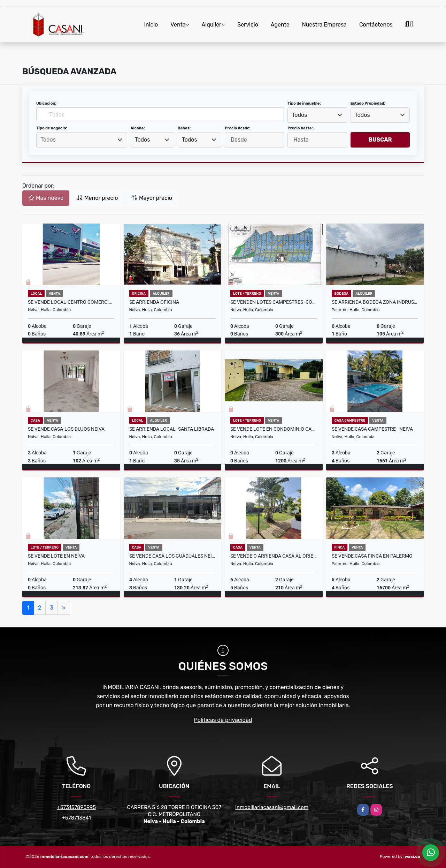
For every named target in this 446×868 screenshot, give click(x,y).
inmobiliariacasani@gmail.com (272, 807)
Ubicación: (46, 103)
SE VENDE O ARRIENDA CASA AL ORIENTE (274, 556)
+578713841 (76, 818)
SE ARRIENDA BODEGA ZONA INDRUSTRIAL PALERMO (375, 302)
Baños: (184, 128)
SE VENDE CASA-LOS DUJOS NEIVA (66, 429)
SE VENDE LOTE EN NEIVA (56, 556)
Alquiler (212, 25)
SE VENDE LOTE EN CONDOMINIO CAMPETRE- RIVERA (274, 429)
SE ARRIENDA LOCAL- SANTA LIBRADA (172, 429)
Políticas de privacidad (223, 720)
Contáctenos (376, 25)
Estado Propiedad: (368, 103)
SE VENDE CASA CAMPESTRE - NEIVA (372, 429)
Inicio (151, 25)
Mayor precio (152, 198)
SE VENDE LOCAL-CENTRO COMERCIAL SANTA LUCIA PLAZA (71, 302)
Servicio (248, 25)
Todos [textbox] (300, 115)
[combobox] (317, 115)
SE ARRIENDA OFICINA (154, 302)
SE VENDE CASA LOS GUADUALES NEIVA (173, 556)
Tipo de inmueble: (304, 103)
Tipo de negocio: (52, 128)
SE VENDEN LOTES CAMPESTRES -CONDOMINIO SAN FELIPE (274, 302)
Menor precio (97, 198)
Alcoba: (138, 128)
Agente (280, 25)
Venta (178, 25)
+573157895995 (76, 807)
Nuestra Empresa (324, 25)
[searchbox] (82, 140)
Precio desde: (238, 128)
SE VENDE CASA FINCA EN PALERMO (372, 556)
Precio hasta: (300, 128)
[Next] (64, 608)
